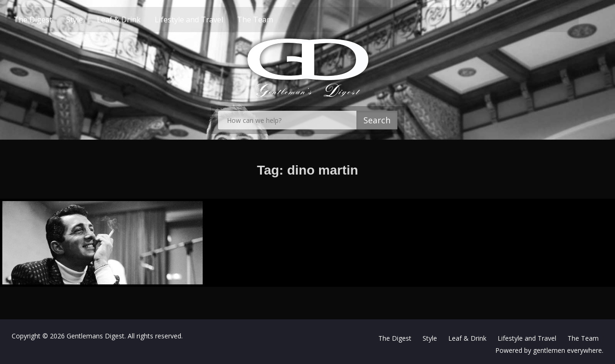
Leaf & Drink (136, 20)
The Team (272, 20)
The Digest (50, 20)
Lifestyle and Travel (206, 20)
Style (91, 20)
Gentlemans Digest (96, 336)
